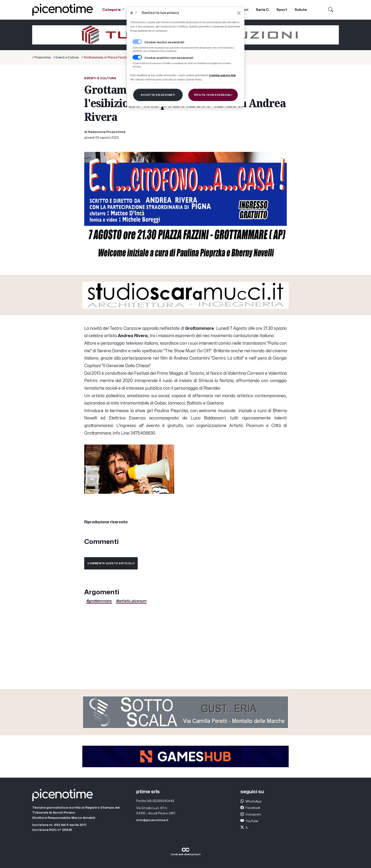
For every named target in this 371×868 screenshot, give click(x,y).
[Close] (239, 13)
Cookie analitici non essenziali (169, 58)
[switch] (137, 57)
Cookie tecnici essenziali (164, 42)
